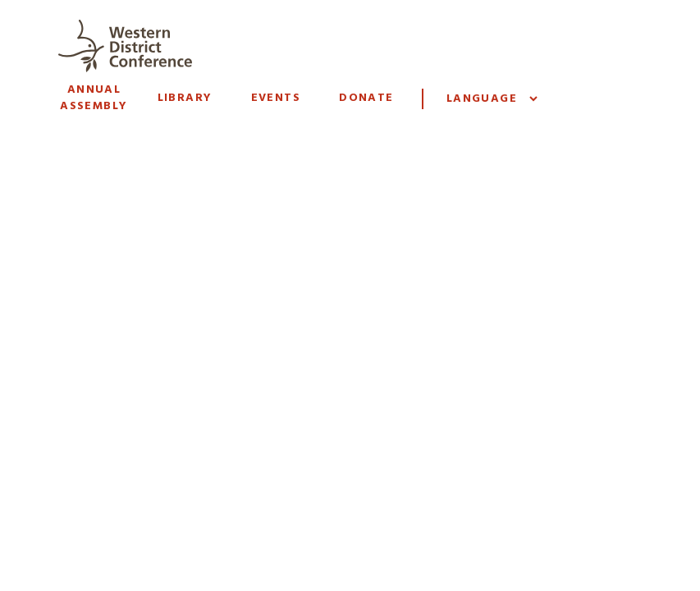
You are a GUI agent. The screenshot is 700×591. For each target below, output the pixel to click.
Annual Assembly (94, 98)
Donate (366, 98)
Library (185, 98)
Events (276, 98)
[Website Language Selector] (492, 99)
